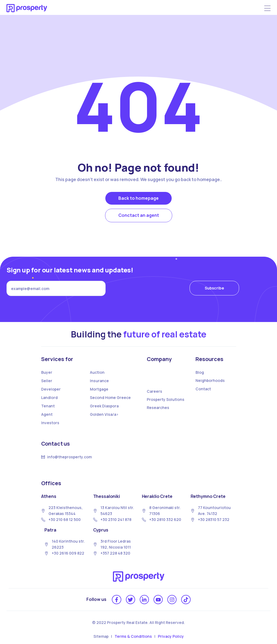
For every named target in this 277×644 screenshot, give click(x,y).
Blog (200, 372)
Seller (47, 381)
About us (159, 379)
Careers (154, 391)
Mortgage (99, 389)
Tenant (48, 406)
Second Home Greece (110, 397)
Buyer (47, 372)
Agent (47, 414)
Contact (203, 389)
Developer (51, 389)
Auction (97, 372)
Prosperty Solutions (166, 399)
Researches (158, 408)
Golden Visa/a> (104, 414)
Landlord (49, 397)
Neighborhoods (210, 380)
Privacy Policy (171, 636)
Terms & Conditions (133, 636)
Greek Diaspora (104, 406)
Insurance (99, 381)
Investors (50, 423)
